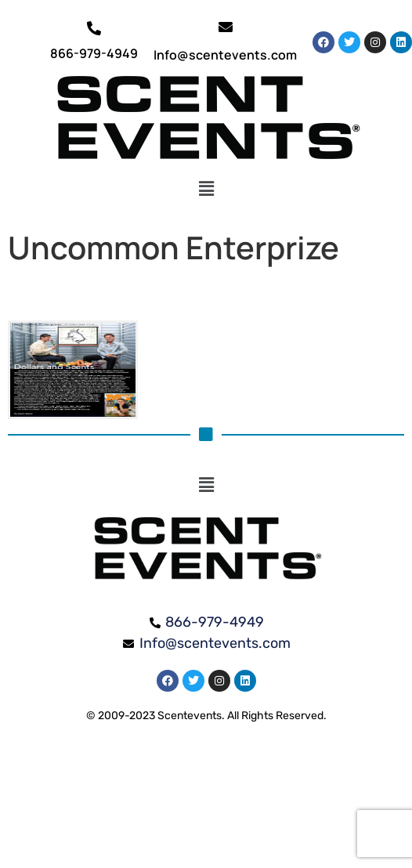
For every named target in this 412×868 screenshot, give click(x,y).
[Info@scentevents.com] (226, 27)
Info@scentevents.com (225, 55)
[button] (206, 189)
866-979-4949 (94, 53)
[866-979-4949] (94, 28)
